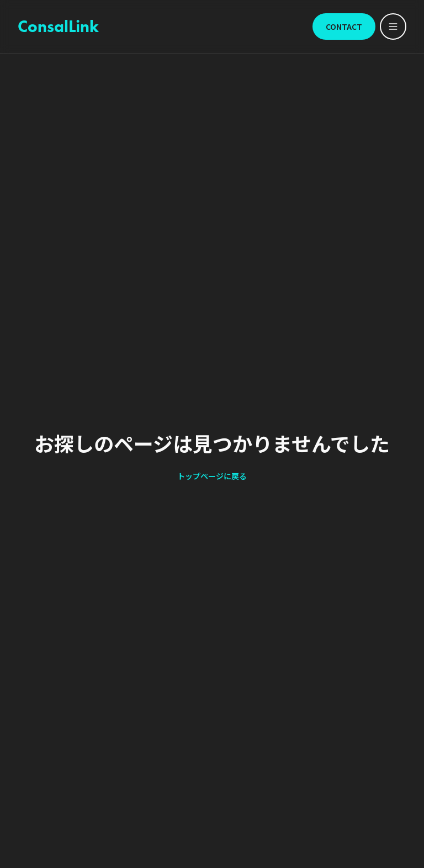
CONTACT (344, 27)
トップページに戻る (212, 476)
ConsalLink (58, 27)
